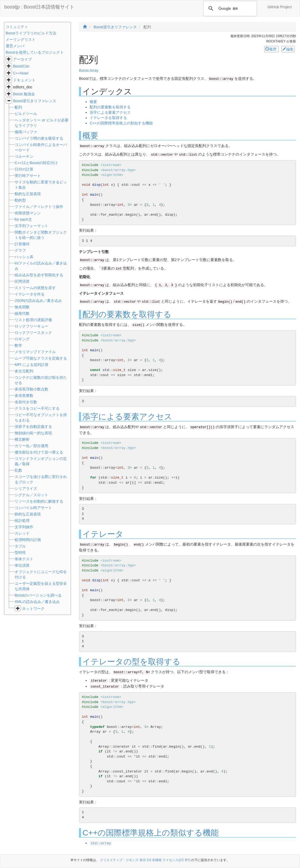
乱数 (18, 470)
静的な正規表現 (28, 514)
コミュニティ (17, 27)
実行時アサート (28, 176)
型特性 (20, 553)
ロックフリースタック (33, 333)
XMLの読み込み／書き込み (37, 602)
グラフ (20, 250)
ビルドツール (26, 114)
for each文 (23, 219)
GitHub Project (280, 7)
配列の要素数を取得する (110, 107)
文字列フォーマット (31, 226)
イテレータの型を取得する (131, 662)
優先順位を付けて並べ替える (39, 452)
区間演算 (22, 281)
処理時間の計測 (28, 540)
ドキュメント (24, 80)
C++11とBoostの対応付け (36, 163)
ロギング (22, 339)
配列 (18, 107)
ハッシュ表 (24, 257)
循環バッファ (26, 132)
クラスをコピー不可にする (37, 408)
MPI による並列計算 (32, 365)
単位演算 (22, 565)
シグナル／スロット (31, 495)
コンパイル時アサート (33, 508)
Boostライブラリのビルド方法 (31, 33)
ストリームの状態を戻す (35, 288)
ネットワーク (33, 609)
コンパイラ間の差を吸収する (39, 138)
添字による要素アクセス (110, 112)
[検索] (229, 9)
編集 (288, 49)
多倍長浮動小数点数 (31, 389)
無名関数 (22, 307)
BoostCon (21, 66)
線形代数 (22, 313)
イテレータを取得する (108, 118)
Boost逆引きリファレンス (35, 101)
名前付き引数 (26, 402)
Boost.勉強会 (24, 94)
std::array (101, 843)
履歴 (271, 49)
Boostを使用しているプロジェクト (35, 52)
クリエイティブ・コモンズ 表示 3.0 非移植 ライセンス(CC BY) (145, 860)
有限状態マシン (28, 213)
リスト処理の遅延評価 (33, 320)
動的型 (20, 200)
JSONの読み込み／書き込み (38, 301)
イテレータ (103, 534)
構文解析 (22, 439)
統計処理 (22, 520)
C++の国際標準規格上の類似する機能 (121, 123)
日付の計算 (24, 169)
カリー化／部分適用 (31, 446)
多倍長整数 (24, 396)
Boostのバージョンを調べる (38, 595)
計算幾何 (22, 244)
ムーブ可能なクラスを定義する (41, 358)
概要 (93, 102)
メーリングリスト (21, 40)
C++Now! (21, 73)
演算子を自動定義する (33, 427)
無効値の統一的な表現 (33, 433)
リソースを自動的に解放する (39, 501)
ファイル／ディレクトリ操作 (39, 207)
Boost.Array (89, 70)
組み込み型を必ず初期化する (39, 275)
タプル (20, 546)
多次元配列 (24, 371)
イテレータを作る (30, 294)
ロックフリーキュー (31, 326)
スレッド (22, 533)
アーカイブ (22, 59)
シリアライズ (26, 488)
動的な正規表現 (28, 194)
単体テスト (24, 559)
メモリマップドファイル (35, 352)
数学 (18, 345)
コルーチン (24, 156)
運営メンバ (15, 46)
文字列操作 (24, 527)
